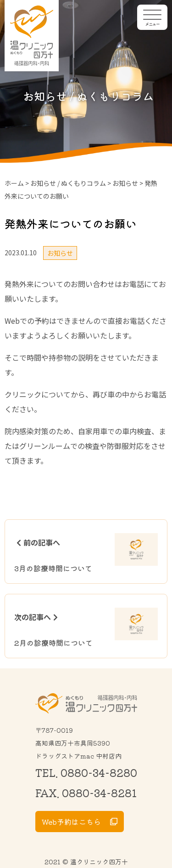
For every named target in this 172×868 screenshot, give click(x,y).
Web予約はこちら (71, 822)
